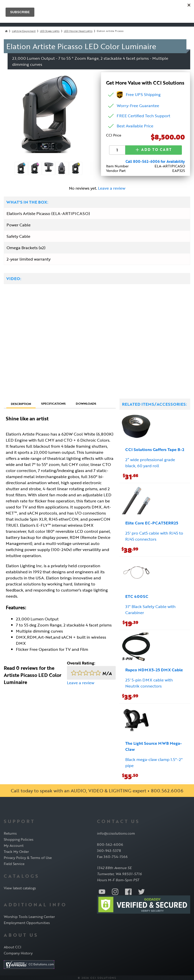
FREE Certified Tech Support (143, 116)
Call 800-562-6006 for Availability (155, 161)
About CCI (13, 946)
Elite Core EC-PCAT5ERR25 (152, 522)
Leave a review (112, 188)
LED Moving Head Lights (78, 31)
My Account (14, 845)
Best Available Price (135, 126)
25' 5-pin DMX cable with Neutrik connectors (149, 682)
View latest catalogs (20, 887)
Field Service (14, 863)
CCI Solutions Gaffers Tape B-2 (155, 449)
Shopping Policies (19, 839)
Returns (10, 833)
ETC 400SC (137, 596)
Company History (18, 953)
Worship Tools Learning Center (29, 916)
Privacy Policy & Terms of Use (28, 857)
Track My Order (16, 851)
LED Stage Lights (50, 31)
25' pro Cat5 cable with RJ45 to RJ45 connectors (154, 536)
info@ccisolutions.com (116, 833)
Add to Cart (154, 150)
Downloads (86, 403)
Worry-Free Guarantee (138, 106)
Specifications (53, 403)
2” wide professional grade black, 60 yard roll (150, 462)
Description (21, 403)
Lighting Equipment (24, 31)
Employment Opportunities (27, 922)
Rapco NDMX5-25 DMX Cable (154, 669)
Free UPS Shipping (139, 94)
